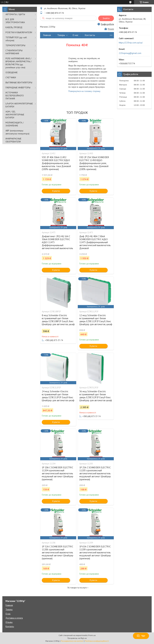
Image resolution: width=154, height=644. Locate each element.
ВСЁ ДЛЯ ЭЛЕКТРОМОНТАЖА (15, 21)
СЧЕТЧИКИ (11, 77)
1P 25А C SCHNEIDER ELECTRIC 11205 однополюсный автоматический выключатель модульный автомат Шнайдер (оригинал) (95, 473)
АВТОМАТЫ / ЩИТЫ (15, 14)
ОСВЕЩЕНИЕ (12, 72)
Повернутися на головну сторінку (84, 91)
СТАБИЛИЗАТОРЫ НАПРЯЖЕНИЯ (14, 52)
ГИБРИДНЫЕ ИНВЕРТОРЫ (18, 88)
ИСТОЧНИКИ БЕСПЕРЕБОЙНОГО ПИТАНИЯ (15, 96)
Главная (47, 35)
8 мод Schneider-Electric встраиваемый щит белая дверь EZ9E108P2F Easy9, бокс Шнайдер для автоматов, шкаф (58, 320)
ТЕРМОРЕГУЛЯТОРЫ (15, 45)
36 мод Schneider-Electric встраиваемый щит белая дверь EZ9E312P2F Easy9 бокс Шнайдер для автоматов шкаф (96, 396)
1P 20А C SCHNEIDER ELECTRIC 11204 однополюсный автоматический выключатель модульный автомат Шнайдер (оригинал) (58, 473)
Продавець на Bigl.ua (77, 638)
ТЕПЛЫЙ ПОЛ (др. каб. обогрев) (16, 39)
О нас (76, 35)
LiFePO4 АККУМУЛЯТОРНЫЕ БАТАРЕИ (19, 105)
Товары (61, 35)
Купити (56, 191)
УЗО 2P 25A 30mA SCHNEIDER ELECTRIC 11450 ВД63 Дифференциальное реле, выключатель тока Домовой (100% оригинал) (94, 163)
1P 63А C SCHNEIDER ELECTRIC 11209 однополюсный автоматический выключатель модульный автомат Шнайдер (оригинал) (95, 552)
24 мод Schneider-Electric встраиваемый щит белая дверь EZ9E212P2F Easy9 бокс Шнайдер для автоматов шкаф (58, 396)
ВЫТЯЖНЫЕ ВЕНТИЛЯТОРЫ (19, 83)
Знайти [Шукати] (106, 18)
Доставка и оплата (14, 618)
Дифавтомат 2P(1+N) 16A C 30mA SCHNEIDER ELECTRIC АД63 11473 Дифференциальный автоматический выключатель (57, 242)
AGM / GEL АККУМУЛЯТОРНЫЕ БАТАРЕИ (15, 115)
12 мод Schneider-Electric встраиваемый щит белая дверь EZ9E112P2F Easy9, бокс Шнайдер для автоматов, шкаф (96, 320)
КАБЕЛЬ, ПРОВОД (14, 27)
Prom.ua (92, 635)
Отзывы (9, 622)
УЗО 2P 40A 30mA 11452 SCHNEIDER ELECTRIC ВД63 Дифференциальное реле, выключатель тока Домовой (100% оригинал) (56, 163)
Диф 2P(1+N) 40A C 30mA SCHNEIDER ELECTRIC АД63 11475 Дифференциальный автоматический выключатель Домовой (95, 242)
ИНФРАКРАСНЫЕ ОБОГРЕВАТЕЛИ (13, 140)
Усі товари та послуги (77, 588)
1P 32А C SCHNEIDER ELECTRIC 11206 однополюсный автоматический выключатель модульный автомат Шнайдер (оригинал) (58, 552)
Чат (141, 636)
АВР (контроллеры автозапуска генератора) (17, 132)
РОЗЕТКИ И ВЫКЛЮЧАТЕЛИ (19, 32)
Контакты (90, 35)
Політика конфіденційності (97, 641)
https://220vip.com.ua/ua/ (131, 43)
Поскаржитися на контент (72, 641)
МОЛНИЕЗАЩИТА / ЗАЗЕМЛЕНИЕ (15, 124)
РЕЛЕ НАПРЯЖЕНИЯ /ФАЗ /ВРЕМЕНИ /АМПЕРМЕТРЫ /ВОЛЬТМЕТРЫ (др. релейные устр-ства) (18, 63)
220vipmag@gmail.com (130, 53)
